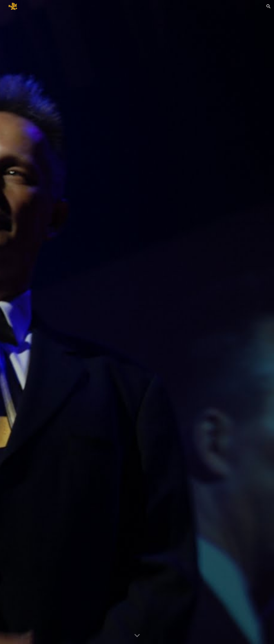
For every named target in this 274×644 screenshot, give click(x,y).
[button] (269, 6)
